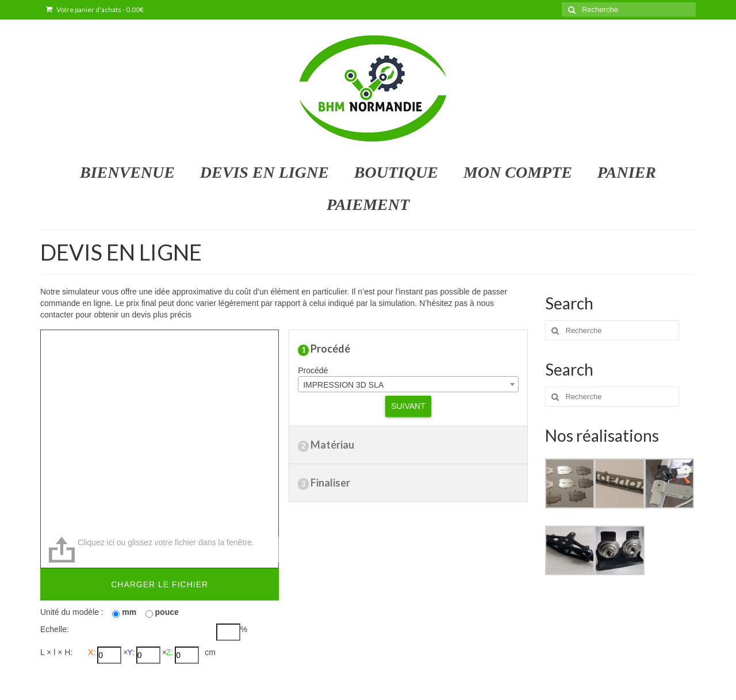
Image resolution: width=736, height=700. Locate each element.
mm (129, 612)
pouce (167, 612)
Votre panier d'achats (95, 9)
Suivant (408, 406)
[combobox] (408, 384)
